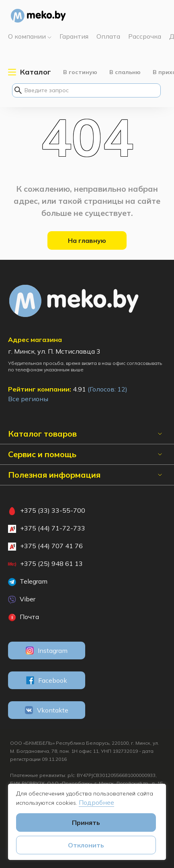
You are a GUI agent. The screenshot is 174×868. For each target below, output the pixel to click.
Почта (24, 617)
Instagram (47, 650)
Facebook (47, 680)
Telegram (28, 582)
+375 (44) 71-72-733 (47, 528)
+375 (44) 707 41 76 (45, 546)
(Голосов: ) (107, 389)
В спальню (125, 72)
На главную (87, 240)
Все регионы (28, 399)
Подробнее (96, 802)
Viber (22, 599)
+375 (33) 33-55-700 (47, 511)
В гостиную (80, 72)
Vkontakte (47, 710)
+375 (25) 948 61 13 (45, 564)
